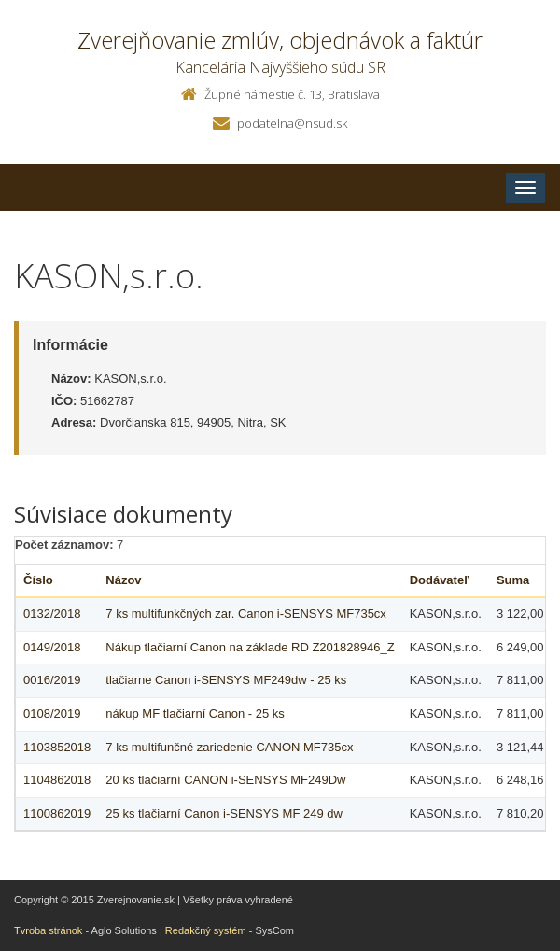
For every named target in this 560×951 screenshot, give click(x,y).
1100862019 (57, 813)
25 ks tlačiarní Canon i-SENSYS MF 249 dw (224, 813)
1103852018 (57, 747)
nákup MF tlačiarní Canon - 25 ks (195, 713)
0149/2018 (52, 647)
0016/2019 (52, 680)
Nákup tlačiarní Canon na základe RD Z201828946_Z (250, 647)
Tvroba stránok (48, 930)
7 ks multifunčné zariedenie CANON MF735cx (229, 747)
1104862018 (57, 780)
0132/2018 (52, 614)
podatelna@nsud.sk (292, 123)
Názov (123, 580)
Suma (513, 580)
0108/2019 (52, 713)
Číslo (38, 580)
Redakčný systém (206, 930)
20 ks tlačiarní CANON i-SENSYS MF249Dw (225, 780)
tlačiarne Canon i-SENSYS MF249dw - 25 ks (226, 680)
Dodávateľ (440, 580)
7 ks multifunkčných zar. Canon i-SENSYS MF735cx (246, 614)
